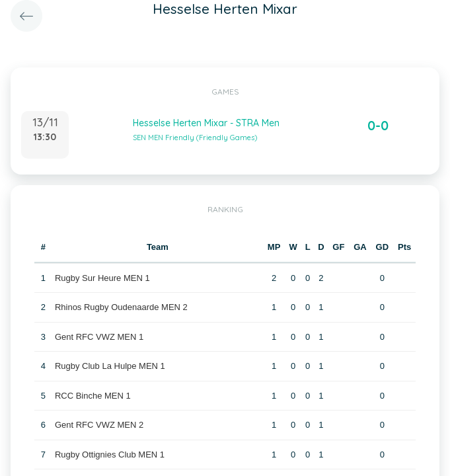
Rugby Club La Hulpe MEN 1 (110, 366)
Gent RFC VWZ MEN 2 (99, 425)
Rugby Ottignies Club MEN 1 (110, 455)
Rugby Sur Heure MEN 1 (102, 278)
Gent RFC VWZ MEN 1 (99, 337)
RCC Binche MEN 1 (93, 396)
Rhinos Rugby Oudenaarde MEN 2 (121, 307)
